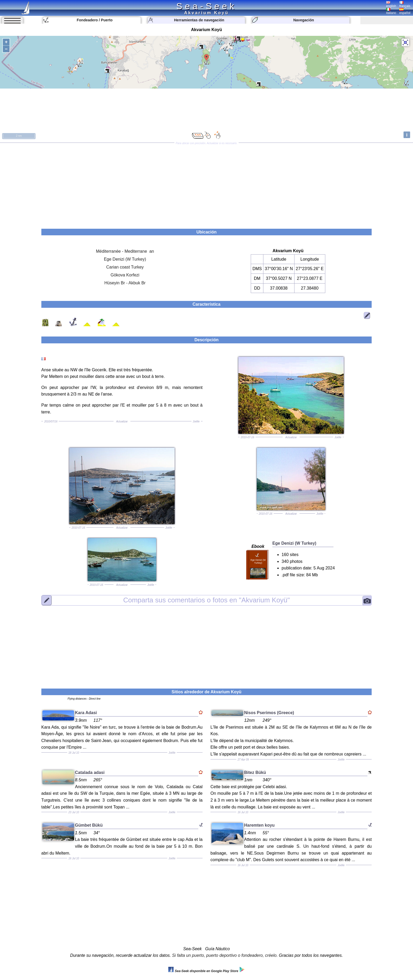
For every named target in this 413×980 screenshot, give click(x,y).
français (405, 4)
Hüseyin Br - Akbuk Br (125, 283)
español (405, 11)
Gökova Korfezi (125, 275)
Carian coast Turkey (125, 267)
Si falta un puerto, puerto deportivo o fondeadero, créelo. (225, 955)
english (391, 4)
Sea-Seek (206, 6)
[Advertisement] (206, 184)
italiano (391, 11)
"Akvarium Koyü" (207, 600)
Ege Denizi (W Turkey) (125, 259)
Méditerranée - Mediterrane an (125, 251)
